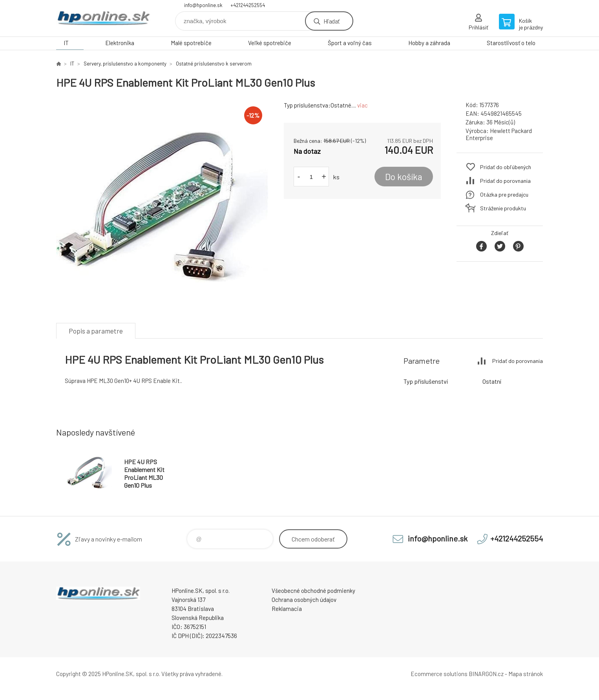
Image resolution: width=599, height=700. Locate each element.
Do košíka (404, 177)
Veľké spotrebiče (270, 43)
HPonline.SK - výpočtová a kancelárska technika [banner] (103, 18)
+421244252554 (248, 5)
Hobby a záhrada (429, 43)
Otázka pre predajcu (504, 194)
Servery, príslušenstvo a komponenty (125, 64)
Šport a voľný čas (350, 43)
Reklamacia (287, 609)
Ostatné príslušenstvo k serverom (214, 64)
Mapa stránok (526, 674)
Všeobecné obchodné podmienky (313, 591)
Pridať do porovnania (505, 181)
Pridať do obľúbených (506, 167)
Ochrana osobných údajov (304, 600)
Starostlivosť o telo (511, 43)
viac (363, 105)
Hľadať (331, 21)
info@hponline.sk (203, 5)
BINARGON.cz (486, 674)
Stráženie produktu (503, 208)
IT (66, 43)
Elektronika (120, 43)
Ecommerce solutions (439, 674)
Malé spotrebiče (191, 43)
